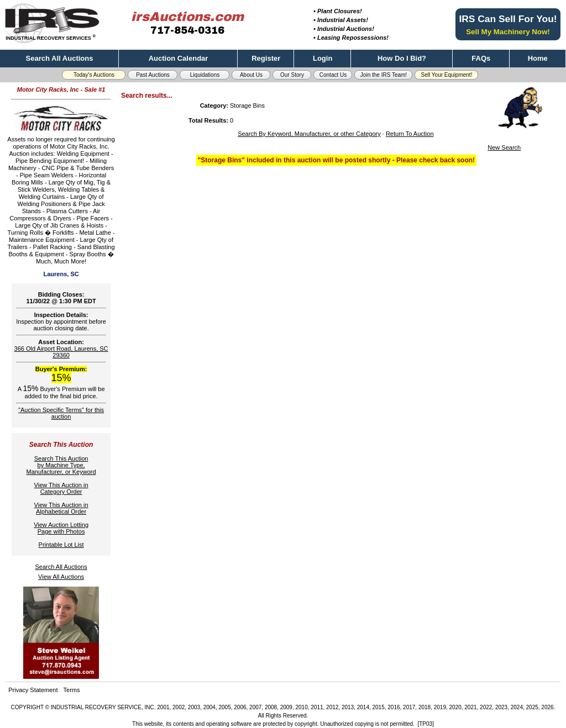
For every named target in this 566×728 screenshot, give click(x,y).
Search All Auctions (60, 58)
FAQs (481, 58)
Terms (72, 690)
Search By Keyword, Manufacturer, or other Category (309, 134)
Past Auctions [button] (153, 75)
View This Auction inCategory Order (61, 488)
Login (323, 58)
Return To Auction (410, 134)
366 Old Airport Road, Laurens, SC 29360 (61, 352)
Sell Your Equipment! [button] (447, 75)
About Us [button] (251, 75)
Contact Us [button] (333, 75)
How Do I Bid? (402, 58)
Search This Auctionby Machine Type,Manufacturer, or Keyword (61, 465)
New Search (504, 147)
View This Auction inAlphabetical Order (61, 508)
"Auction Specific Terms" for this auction (61, 413)
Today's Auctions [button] (94, 75)
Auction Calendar (179, 58)
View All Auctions (61, 577)
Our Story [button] (292, 75)
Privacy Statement (33, 690)
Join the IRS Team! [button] (384, 75)
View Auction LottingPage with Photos (61, 528)
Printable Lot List (61, 545)
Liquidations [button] (205, 75)
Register (266, 58)
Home (538, 58)
